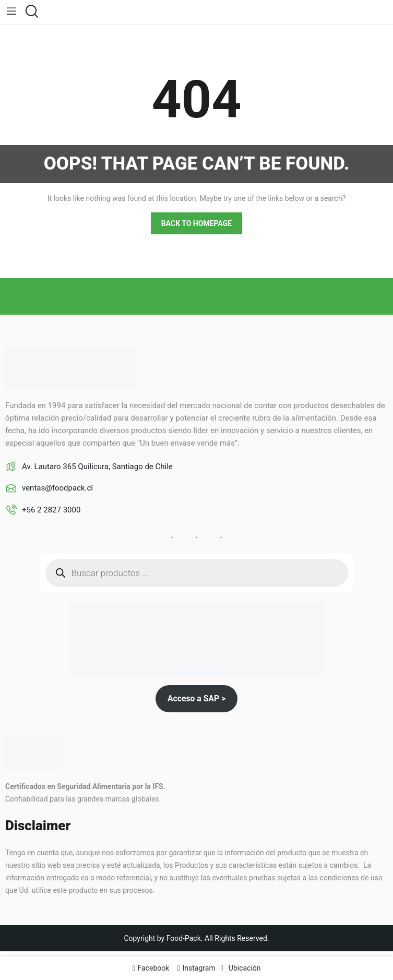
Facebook (154, 968)
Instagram (199, 968)
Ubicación (245, 968)
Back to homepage (196, 223)
